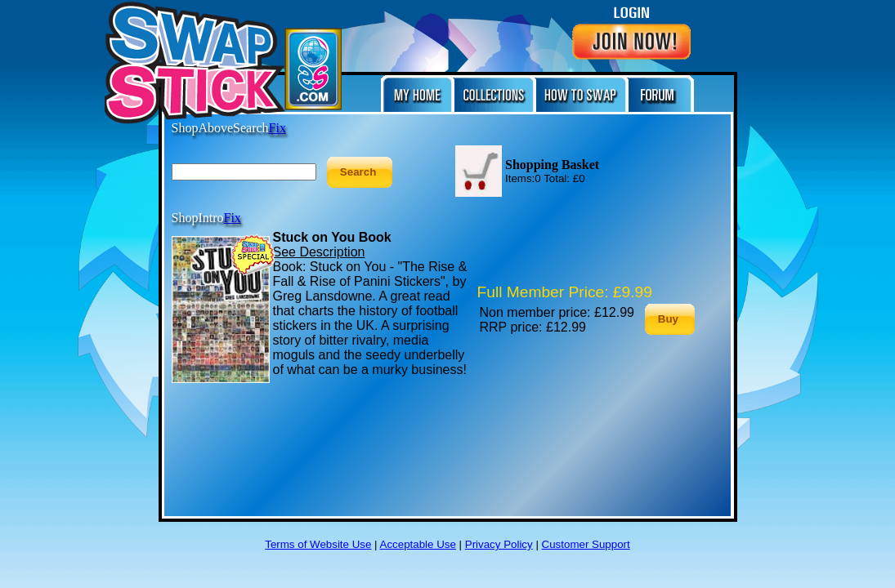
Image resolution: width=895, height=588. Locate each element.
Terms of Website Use (318, 544)
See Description (319, 252)
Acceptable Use (418, 544)
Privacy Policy (499, 544)
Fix (233, 218)
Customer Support (586, 544)
